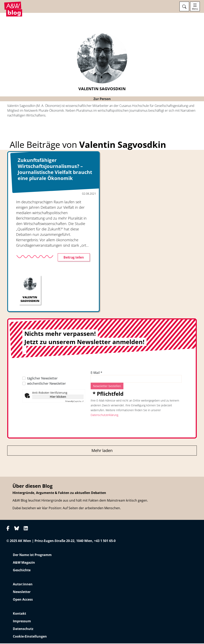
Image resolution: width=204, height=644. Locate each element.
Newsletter (22, 592)
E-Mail (96, 373)
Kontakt (19, 614)
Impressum (22, 622)
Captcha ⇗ (74, 402)
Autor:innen (23, 585)
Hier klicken (58, 397)
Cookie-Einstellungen (30, 637)
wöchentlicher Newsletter (47, 384)
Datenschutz (23, 629)
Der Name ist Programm (32, 555)
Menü (195, 9)
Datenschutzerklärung (104, 416)
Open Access (23, 600)
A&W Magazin (24, 563)
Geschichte (22, 571)
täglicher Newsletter (42, 379)
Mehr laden (102, 451)
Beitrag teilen (74, 258)
